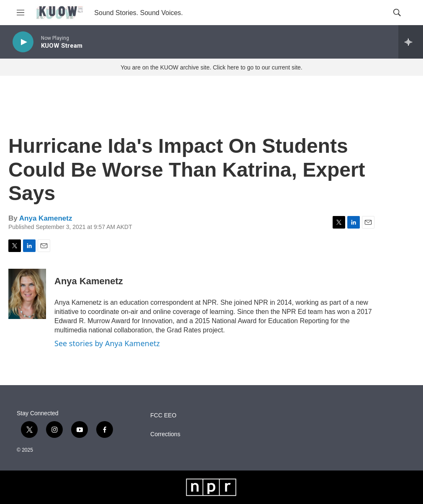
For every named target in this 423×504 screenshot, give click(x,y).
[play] (23, 42)
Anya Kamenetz (46, 218)
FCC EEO (163, 415)
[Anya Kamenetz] (27, 294)
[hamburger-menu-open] (21, 13)
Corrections (165, 434)
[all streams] (411, 42)
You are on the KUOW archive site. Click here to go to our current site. (211, 67)
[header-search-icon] (397, 13)
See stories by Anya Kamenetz (107, 343)
